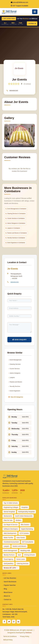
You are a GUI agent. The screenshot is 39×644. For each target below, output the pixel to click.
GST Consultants (28, 542)
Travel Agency (8, 559)
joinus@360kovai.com (21, 2)
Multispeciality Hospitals (26, 512)
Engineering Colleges (11, 507)
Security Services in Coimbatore (15, 238)
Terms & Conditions (10, 636)
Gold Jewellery (9, 563)
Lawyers (12, 377)
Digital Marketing (27, 529)
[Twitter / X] (9, 622)
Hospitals (25, 507)
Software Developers (11, 529)
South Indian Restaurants (24, 516)
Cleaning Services (15, 364)
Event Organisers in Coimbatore (15, 243)
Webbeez (28, 633)
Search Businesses (10, 582)
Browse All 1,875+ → (11, 568)
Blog (5, 589)
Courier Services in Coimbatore (15, 218)
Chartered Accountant (11, 542)
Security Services (14, 386)
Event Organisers (14, 391)
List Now (32, 23)
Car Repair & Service (11, 525)
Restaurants (8, 516)
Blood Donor (8, 592)
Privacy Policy (25, 636)
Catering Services (23, 563)
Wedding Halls (25, 550)
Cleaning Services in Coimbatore (15, 214)
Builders (19, 520)
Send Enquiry (19, 340)
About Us (7, 596)
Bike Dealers (25, 525)
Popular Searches (10, 585)
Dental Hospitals (9, 512)
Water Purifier (9, 538)
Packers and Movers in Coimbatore (16, 233)
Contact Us (7, 599)
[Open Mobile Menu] (35, 12)
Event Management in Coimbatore (16, 209)
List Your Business (10, 578)
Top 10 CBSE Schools (11, 503)
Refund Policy (8, 640)
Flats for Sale (8, 520)
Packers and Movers (15, 382)
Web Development (10, 533)
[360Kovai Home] (9, 12)
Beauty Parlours (9, 555)
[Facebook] (4, 622)
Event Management (15, 360)
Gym (19, 555)
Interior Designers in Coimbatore (15, 223)
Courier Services (14, 369)
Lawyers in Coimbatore (13, 228)
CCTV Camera (24, 533)
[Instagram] (14, 622)
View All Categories (16, 397)
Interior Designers (14, 373)
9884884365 (14, 91)
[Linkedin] (18, 622)
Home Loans (21, 559)
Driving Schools (30, 555)
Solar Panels (21, 538)
